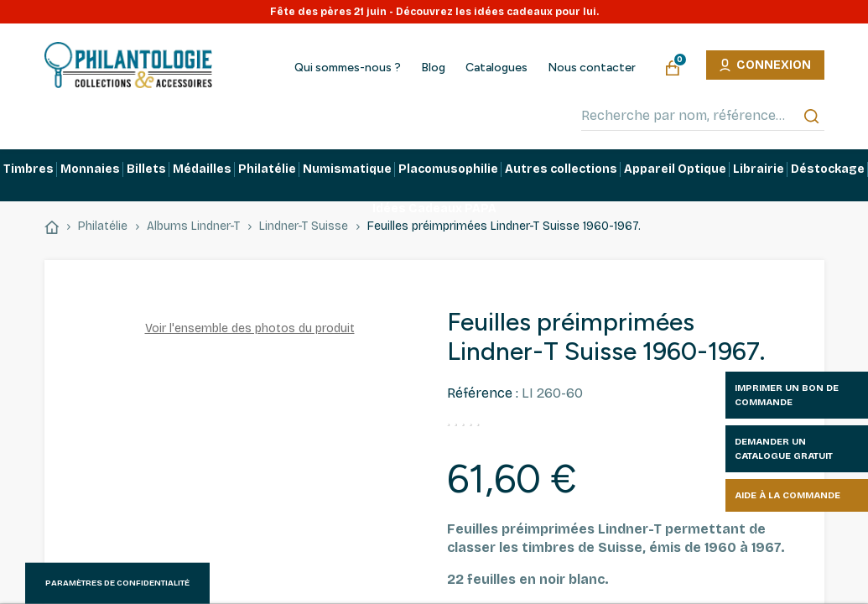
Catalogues (496, 68)
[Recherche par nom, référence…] (703, 116)
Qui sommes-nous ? (348, 68)
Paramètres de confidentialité (117, 583)
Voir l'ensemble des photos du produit (250, 328)
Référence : (483, 393)
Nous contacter (592, 68)
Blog (433, 68)
